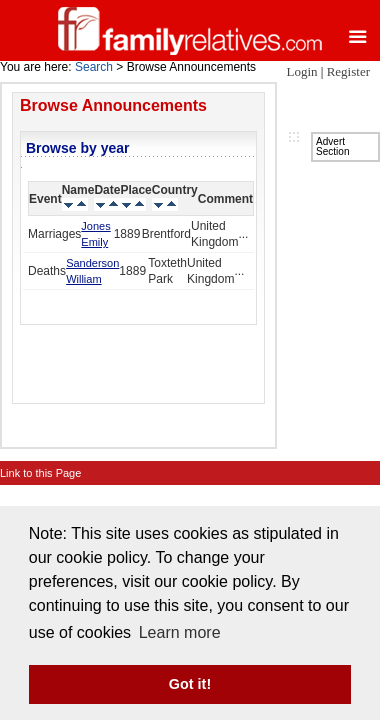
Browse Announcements (113, 105)
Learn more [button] (180, 632)
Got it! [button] (190, 684)
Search (94, 67)
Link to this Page (40, 473)
